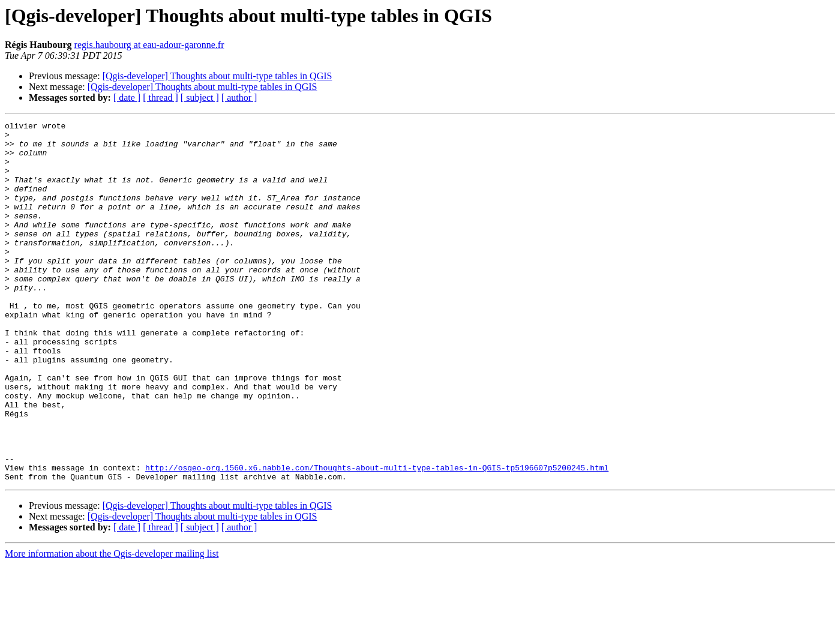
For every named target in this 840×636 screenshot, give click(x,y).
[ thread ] (160, 97)
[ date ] (127, 97)
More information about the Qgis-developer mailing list (112, 625)
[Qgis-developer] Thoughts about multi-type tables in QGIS (217, 76)
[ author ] (239, 97)
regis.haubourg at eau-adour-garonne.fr (149, 45)
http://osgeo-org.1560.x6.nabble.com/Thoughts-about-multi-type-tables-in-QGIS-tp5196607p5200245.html (377, 538)
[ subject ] (200, 97)
